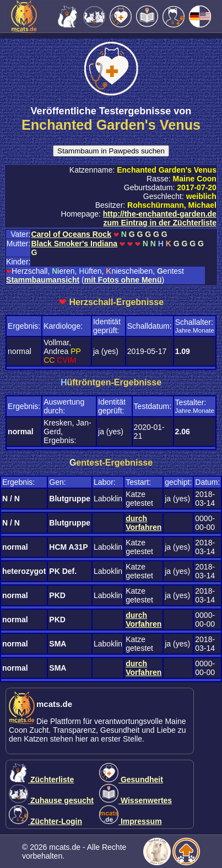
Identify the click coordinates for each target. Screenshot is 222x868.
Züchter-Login (45, 821)
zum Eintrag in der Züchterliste (160, 223)
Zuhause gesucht (51, 800)
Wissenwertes (136, 800)
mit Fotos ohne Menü (123, 280)
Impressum (131, 821)
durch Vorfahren (144, 523)
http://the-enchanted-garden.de (160, 214)
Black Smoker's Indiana (74, 244)
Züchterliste (41, 779)
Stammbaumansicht (43, 280)
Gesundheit (131, 779)
